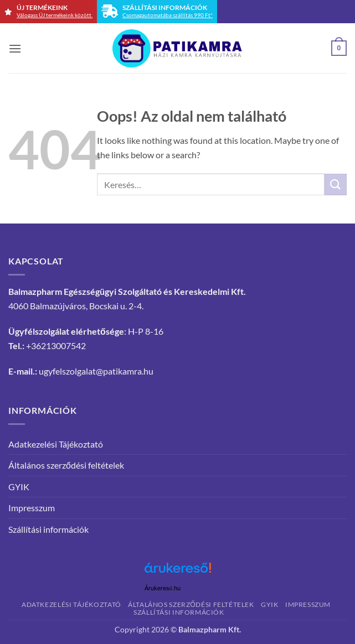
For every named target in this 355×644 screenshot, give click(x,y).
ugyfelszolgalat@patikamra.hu (96, 371)
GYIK (19, 487)
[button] (15, 48)
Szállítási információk (48, 529)
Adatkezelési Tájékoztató (56, 444)
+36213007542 (56, 346)
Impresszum (32, 508)
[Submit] (336, 185)
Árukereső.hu (163, 588)
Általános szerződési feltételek (66, 465)
